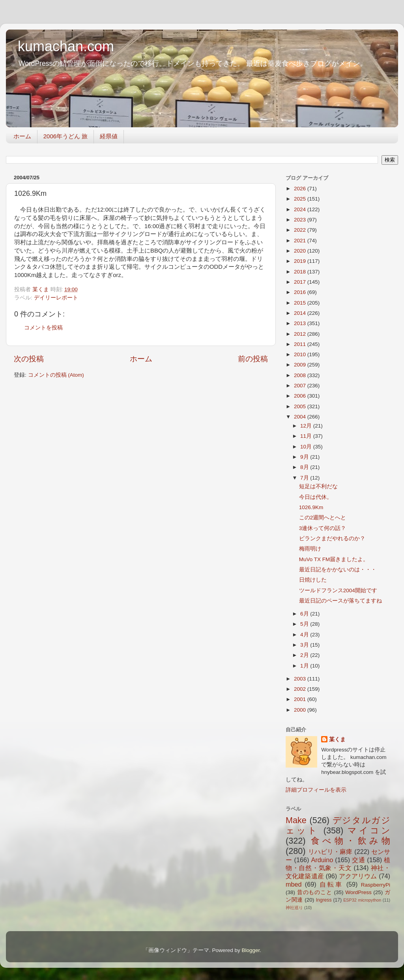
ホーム (22, 136)
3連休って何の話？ (323, 528)
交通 (358, 860)
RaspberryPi (376, 885)
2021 (301, 241)
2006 (301, 396)
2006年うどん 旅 (66, 136)
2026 (301, 189)
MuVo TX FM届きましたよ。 (334, 559)
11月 (307, 436)
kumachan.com (66, 46)
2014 (301, 313)
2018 (301, 272)
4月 (305, 635)
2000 (301, 710)
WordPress (358, 892)
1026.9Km (311, 507)
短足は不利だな (318, 486)
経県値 (109, 136)
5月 (305, 624)
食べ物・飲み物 (351, 841)
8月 (305, 467)
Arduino (322, 860)
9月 (305, 457)
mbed (294, 884)
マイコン (369, 830)
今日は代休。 (316, 497)
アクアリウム (358, 876)
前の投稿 (253, 359)
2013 (301, 323)
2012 (301, 334)
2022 (301, 230)
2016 (301, 292)
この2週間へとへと (323, 518)
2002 (301, 689)
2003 (301, 679)
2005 (301, 406)
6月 (305, 614)
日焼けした (313, 580)
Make (296, 820)
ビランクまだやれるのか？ (332, 538)
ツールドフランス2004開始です (338, 590)
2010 (301, 354)
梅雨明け (310, 549)
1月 (305, 666)
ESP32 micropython (362, 900)
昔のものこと (315, 892)
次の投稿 (29, 359)
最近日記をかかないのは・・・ (338, 570)
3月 (305, 645)
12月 (307, 426)
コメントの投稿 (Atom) (56, 375)
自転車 (331, 884)
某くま (337, 739)
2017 (301, 282)
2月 (305, 655)
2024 (301, 209)
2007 (301, 386)
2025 (301, 199)
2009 (301, 365)
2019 (301, 261)
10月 (307, 447)
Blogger (251, 950)
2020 (301, 251)
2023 (301, 220)
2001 (301, 699)
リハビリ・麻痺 (330, 852)
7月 (305, 478)
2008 (301, 375)
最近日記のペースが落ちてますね (340, 601)
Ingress (324, 900)
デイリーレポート (56, 298)
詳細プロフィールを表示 (316, 790)
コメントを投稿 (43, 328)
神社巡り (294, 907)
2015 (301, 303)
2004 (301, 417)
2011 (301, 344)
